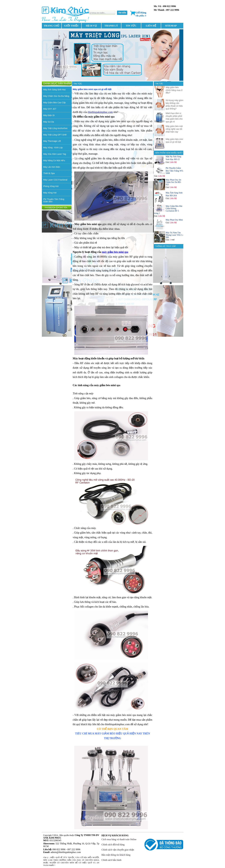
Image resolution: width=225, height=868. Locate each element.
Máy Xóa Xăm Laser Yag (55, 154)
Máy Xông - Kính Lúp (53, 148)
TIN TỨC (131, 26)
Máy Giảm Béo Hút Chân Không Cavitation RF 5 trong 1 (168, 210)
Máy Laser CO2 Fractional (55, 180)
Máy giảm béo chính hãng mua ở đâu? (174, 90)
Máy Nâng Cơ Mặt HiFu (54, 160)
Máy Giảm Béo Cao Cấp (55, 103)
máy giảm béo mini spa (115, 252)
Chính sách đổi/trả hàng (113, 845)
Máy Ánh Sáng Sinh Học (55, 90)
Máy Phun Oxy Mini (174, 220)
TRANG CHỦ (52, 26)
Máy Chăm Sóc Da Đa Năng (56, 96)
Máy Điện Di (49, 115)
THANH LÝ (111, 26)
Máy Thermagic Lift (52, 141)
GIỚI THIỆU (71, 26)
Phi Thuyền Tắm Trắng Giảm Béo (54, 200)
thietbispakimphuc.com (100, 112)
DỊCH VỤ (91, 26)
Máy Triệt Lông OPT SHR (55, 135)
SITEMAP (171, 26)
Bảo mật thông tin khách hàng (116, 855)
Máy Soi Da (49, 122)
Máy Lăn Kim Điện (52, 167)
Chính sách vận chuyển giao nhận (118, 850)
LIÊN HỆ (151, 26)
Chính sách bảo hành (112, 860)
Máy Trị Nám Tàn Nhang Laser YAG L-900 (175, 235)
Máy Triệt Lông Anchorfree (55, 128)
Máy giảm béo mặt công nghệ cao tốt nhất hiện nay (174, 129)
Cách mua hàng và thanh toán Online (119, 839)
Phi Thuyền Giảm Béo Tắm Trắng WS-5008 (175, 171)
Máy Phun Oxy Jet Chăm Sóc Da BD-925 (174, 182)
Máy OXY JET (50, 109)
